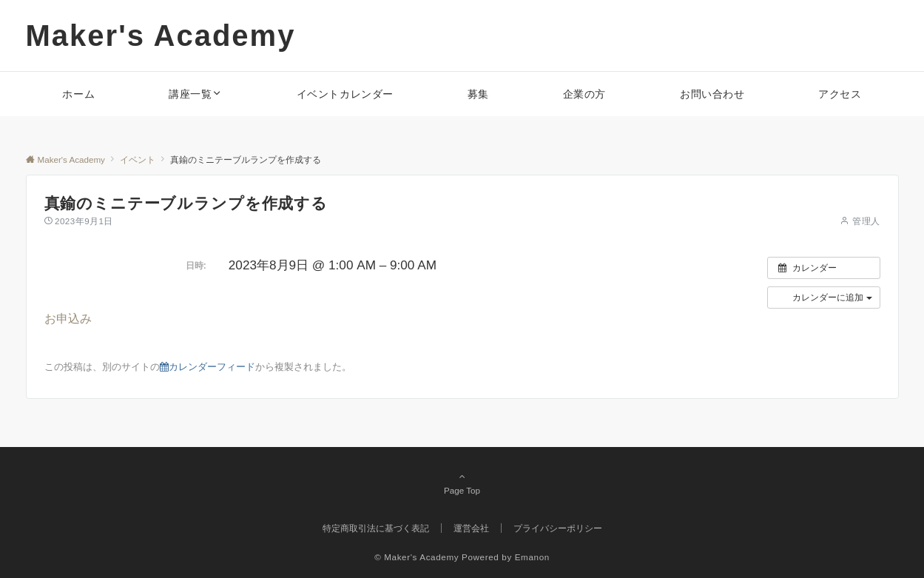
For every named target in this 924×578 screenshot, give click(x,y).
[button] (824, 298)
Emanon (532, 557)
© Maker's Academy (417, 557)
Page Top (462, 483)
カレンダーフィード (208, 367)
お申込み (68, 319)
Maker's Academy (161, 36)
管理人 (866, 221)
